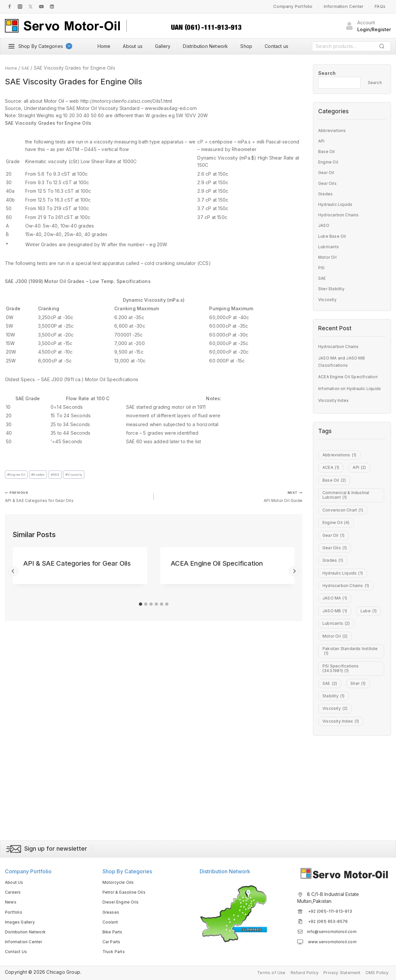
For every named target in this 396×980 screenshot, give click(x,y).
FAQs (380, 6)
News (11, 901)
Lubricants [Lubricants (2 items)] (338, 692)
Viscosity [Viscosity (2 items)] (336, 798)
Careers (14, 891)
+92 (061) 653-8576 (330, 920)
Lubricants (330, 246)
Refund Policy (296, 972)
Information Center (344, 6)
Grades (44, 475)
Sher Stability (333, 288)
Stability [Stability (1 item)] (335, 783)
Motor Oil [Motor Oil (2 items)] (337, 708)
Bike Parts (114, 931)
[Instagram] (20, 7)
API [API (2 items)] (363, 487)
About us (133, 46)
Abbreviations (334, 130)
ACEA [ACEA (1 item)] (332, 487)
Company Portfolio (293, 6)
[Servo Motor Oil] (62, 26)
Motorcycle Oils (120, 881)
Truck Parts (115, 950)
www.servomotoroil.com (334, 940)
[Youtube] (41, 7)
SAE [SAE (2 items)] (331, 768)
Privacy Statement (337, 972)
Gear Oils (328, 183)
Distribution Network (205, 46)
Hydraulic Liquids (337, 204)
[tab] (141, 608)
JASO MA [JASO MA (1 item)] (336, 646)
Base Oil (327, 151)
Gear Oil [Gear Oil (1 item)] (335, 570)
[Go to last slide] (13, 575)
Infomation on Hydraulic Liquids (344, 398)
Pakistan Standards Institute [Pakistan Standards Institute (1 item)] (344, 727)
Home (104, 46)
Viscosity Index (335, 415)
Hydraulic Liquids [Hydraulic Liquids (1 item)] (345, 616)
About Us (15, 881)
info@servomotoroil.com (334, 930)
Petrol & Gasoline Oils (126, 891)
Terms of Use (260, 972)
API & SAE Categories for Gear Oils (77, 499)
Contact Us (17, 950)
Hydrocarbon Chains (341, 215)
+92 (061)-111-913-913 (331, 910)
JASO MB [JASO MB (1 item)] (336, 662)
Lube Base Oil (334, 236)
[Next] (294, 575)
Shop (246, 46)
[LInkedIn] (52, 7)
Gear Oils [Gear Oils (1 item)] (336, 586)
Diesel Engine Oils (122, 901)
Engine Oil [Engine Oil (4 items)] (338, 555)
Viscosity (86, 475)
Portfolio (14, 911)
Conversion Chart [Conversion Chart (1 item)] (345, 540)
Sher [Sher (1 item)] (361, 768)
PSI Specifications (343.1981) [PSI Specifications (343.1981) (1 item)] (342, 749)
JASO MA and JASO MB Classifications (345, 364)
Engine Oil (18, 475)
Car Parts (113, 940)
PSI (322, 267)
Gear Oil (327, 172)
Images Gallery (21, 920)
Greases (112, 911)
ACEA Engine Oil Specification (217, 567)
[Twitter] (31, 7)
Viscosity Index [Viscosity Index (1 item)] (343, 814)
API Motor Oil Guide (230, 499)
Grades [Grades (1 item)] (334, 601)
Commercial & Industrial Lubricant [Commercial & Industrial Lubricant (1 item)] (348, 522)
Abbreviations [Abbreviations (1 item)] (341, 472)
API (322, 141)
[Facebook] (10, 7)
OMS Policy (376, 972)
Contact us (276, 46)
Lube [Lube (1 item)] (331, 677)
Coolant (111, 920)
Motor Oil (328, 257)
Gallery (163, 46)
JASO (324, 225)
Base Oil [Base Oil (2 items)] (336, 502)
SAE (64, 475)
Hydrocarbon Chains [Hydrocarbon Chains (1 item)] (349, 631)
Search (384, 47)
